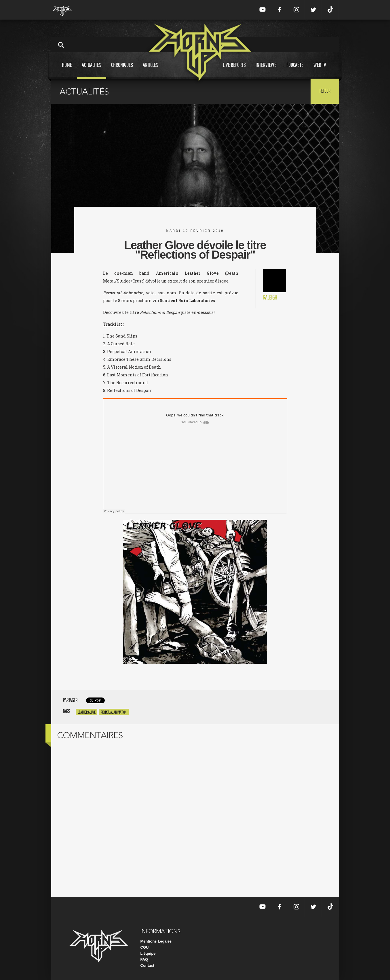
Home (67, 70)
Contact (147, 965)
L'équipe (148, 953)
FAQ (144, 959)
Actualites (92, 70)
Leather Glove (87, 712)
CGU (145, 947)
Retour (325, 91)
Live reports (234, 70)
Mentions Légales (156, 941)
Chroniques (122, 70)
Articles (151, 70)
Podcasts (295, 70)
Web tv (320, 70)
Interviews (266, 70)
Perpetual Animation (114, 712)
